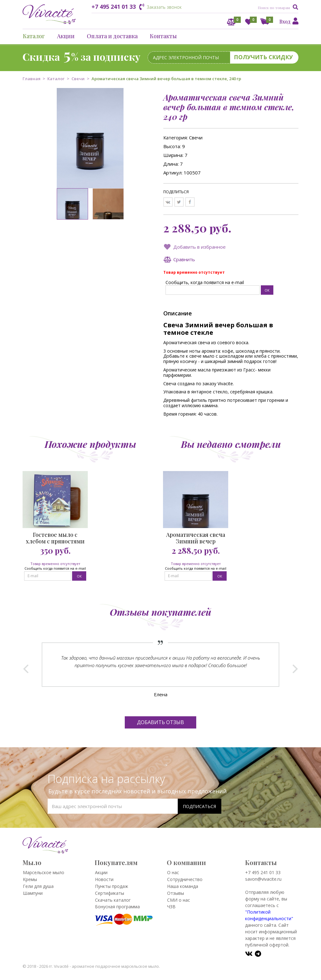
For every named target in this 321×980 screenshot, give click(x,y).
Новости (104, 879)
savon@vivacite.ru (263, 879)
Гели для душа (38, 886)
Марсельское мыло (44, 872)
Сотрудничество (185, 879)
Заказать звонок (164, 7)
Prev (26, 669)
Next (295, 669)
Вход (285, 21)
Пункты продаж (112, 886)
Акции (66, 36)
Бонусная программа (117, 907)
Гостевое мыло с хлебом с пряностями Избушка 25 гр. (55, 538)
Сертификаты (110, 893)
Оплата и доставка (112, 36)
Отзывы (176, 893)
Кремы (30, 879)
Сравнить (184, 259)
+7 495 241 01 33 (114, 7)
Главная (32, 79)
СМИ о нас (179, 900)
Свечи (78, 79)
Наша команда (183, 886)
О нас (173, 872)
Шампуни (33, 893)
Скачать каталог (113, 900)
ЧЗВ (171, 907)
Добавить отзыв (160, 722)
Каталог (34, 36)
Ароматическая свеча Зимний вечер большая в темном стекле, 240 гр (196, 538)
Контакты (163, 36)
